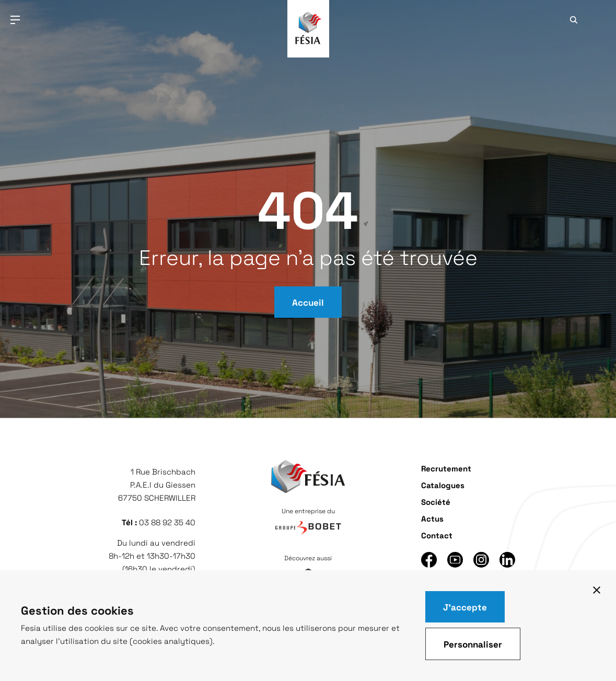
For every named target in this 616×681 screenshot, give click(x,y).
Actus (432, 518)
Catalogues (443, 485)
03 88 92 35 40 (167, 522)
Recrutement (446, 468)
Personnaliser (473, 644)
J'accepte (465, 607)
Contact (437, 535)
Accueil (308, 302)
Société (436, 501)
